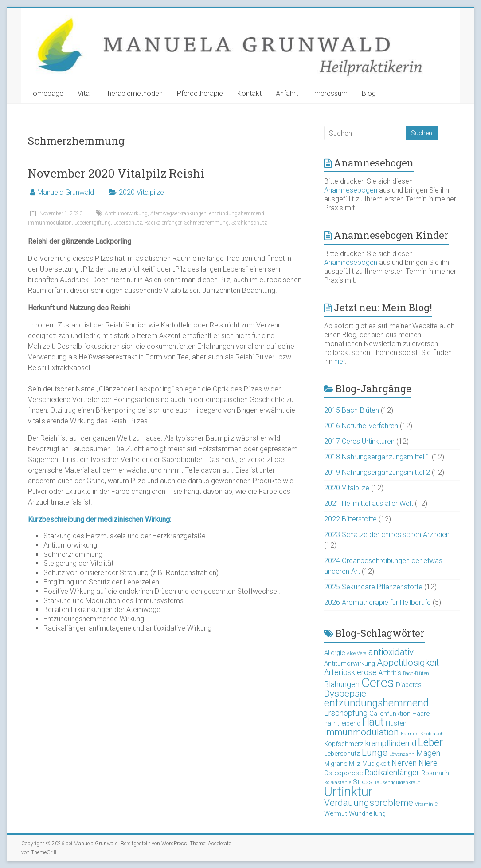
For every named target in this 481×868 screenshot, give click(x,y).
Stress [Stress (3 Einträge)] (363, 782)
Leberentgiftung (93, 223)
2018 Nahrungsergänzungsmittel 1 (377, 457)
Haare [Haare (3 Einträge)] (421, 714)
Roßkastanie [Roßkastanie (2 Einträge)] (338, 783)
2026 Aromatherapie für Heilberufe (377, 602)
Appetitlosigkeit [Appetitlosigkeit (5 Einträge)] (408, 663)
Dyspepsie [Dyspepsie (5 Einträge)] (345, 694)
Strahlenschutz (249, 223)
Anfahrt (287, 93)
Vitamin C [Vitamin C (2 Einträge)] (426, 804)
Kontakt (249, 93)
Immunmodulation (50, 223)
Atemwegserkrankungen (178, 213)
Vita (84, 93)
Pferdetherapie (200, 93)
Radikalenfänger (163, 223)
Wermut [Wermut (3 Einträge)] (336, 813)
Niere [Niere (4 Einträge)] (428, 763)
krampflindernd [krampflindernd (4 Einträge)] (391, 743)
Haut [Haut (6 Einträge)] (373, 722)
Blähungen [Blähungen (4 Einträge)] (342, 684)
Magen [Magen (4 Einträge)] (428, 753)
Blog (369, 93)
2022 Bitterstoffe (350, 519)
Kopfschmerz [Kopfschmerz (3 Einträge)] (344, 744)
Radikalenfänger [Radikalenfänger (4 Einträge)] (392, 772)
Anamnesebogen (351, 190)
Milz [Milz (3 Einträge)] (355, 764)
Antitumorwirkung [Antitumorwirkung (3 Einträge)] (350, 663)
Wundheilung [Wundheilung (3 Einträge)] (367, 813)
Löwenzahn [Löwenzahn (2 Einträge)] (402, 754)
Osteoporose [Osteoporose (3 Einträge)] (343, 773)
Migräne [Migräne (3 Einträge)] (336, 764)
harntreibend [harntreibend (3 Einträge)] (342, 723)
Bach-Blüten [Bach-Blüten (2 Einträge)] (416, 673)
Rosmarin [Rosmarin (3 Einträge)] (435, 773)
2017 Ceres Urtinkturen (359, 441)
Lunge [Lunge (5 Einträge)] (375, 753)
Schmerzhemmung (206, 223)
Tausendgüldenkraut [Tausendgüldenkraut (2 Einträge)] (397, 783)
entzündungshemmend (237, 213)
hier (340, 361)
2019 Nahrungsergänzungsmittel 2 (377, 472)
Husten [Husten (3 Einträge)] (396, 723)
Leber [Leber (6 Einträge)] (430, 743)
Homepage (46, 93)
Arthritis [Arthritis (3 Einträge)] (390, 673)
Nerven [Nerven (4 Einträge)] (404, 763)
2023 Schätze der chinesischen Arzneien (387, 535)
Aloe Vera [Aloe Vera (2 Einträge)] (357, 653)
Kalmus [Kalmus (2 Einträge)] (410, 734)
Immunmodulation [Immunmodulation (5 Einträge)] (362, 732)
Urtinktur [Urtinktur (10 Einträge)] (348, 792)
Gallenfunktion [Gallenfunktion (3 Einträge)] (390, 714)
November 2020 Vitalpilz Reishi (116, 173)
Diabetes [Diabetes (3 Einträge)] (409, 685)
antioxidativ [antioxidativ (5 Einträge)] (391, 652)
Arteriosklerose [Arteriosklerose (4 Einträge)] (350, 672)
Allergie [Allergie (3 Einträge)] (334, 653)
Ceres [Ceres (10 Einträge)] (378, 683)
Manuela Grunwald (66, 192)
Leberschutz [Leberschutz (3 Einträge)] (342, 754)
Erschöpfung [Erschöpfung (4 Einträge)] (346, 713)
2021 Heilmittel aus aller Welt (369, 503)
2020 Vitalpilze (141, 192)
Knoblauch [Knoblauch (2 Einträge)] (432, 734)
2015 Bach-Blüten (352, 410)
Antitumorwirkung (126, 213)
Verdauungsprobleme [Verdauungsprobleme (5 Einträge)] (369, 803)
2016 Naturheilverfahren (361, 426)
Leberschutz (128, 223)
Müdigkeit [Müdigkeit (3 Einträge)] (376, 764)
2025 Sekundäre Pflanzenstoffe (373, 587)
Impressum (330, 93)
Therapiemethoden (133, 93)
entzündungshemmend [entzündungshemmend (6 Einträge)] (376, 703)
